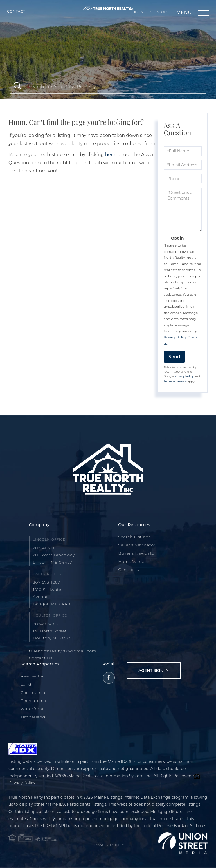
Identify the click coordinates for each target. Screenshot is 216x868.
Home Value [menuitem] (131, 561)
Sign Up (158, 12)
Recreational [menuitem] (34, 701)
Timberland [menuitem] (33, 717)
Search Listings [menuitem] (134, 537)
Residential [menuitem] (33, 676)
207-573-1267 (47, 582)
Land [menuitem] (26, 684)
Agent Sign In (154, 670)
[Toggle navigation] (203, 13)
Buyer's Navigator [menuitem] (137, 553)
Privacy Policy (175, 337)
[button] (18, 87)
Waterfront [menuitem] (32, 709)
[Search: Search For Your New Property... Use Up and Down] (116, 87)
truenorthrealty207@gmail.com (63, 651)
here (110, 155)
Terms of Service (175, 381)
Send (174, 357)
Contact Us (41, 658)
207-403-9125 (47, 548)
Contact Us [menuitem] (130, 570)
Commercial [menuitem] (34, 692)
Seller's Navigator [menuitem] (137, 545)
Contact (16, 11)
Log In (137, 12)
